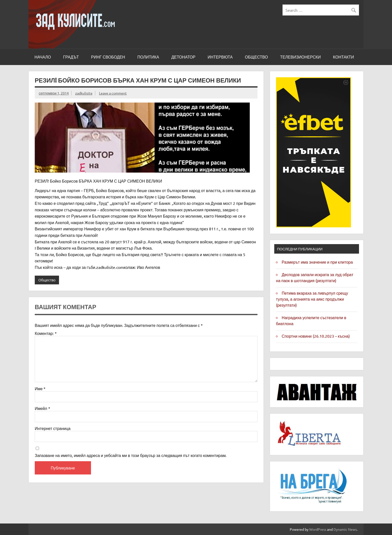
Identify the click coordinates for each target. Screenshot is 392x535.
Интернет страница (53, 428)
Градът (71, 57)
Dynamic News (345, 529)
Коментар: (46, 333)
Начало (43, 57)
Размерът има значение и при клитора (317, 262)
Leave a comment (113, 93)
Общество (256, 57)
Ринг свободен (108, 57)
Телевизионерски (301, 57)
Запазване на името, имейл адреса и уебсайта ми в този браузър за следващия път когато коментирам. (131, 455)
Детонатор (183, 57)
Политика (148, 57)
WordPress (318, 529)
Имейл (42, 408)
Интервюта (220, 57)
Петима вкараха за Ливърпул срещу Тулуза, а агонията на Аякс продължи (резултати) (312, 299)
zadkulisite (84, 93)
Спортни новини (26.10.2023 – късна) (316, 336)
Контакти (343, 57)
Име (40, 388)
